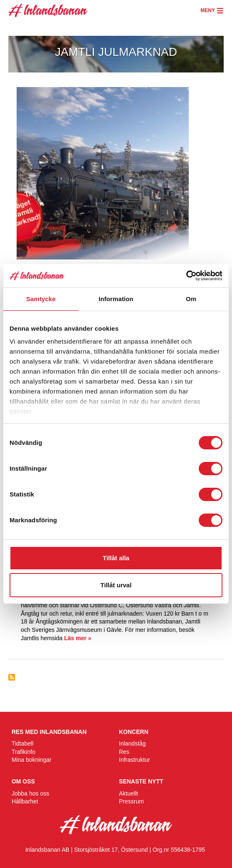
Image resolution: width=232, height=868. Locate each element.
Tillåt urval (116, 585)
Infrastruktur (135, 760)
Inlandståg (132, 743)
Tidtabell (22, 743)
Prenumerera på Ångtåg (12, 677)
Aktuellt (128, 793)
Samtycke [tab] (41, 299)
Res (124, 752)
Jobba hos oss (30, 793)
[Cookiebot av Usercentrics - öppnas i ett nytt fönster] (186, 276)
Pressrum (131, 801)
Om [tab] (191, 299)
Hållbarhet (25, 801)
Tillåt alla (116, 558)
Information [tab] (116, 299)
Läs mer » (78, 638)
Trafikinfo (23, 752)
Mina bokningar (32, 760)
